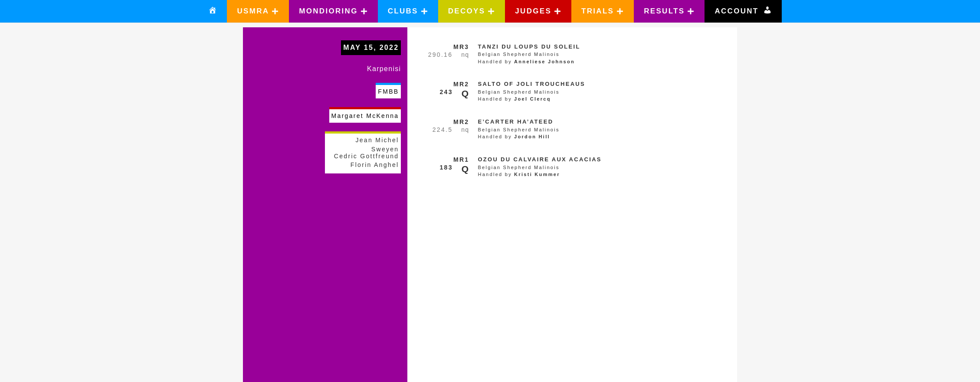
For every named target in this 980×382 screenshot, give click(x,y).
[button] (258, 11)
